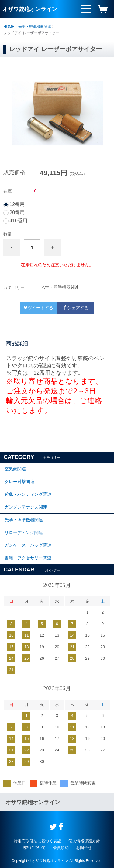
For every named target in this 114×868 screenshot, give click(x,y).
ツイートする (38, 308)
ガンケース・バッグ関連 (28, 545)
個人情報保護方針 (84, 841)
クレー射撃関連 (19, 482)
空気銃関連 (15, 469)
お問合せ (84, 848)
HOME (9, 27)
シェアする (76, 308)
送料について (34, 848)
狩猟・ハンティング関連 (28, 494)
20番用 (17, 213)
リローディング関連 (24, 532)
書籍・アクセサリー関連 (28, 558)
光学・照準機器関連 (35, 27)
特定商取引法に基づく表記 (37, 841)
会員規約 (61, 848)
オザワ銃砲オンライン (30, 9)
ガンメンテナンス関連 (26, 507)
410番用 (18, 221)
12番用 (17, 204)
